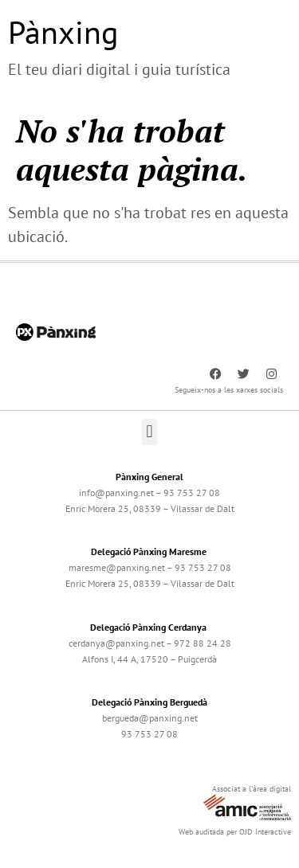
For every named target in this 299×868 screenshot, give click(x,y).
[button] (149, 432)
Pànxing (63, 32)
